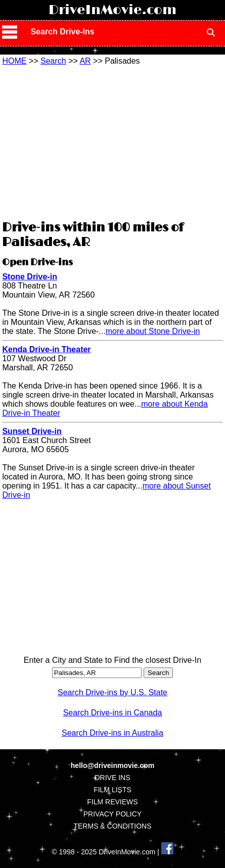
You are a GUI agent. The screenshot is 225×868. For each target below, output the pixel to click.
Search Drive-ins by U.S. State (112, 692)
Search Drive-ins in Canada (113, 713)
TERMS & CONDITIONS (112, 826)
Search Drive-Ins (62, 32)
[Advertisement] (112, 141)
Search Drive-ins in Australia (112, 733)
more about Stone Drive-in (153, 331)
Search (53, 61)
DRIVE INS (112, 778)
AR (85, 61)
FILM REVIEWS (112, 802)
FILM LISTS (112, 790)
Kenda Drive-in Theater (46, 349)
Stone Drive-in (29, 277)
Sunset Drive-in (32, 431)
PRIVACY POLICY (112, 814)
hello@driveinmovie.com (112, 765)
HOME (14, 61)
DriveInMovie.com (112, 10)
